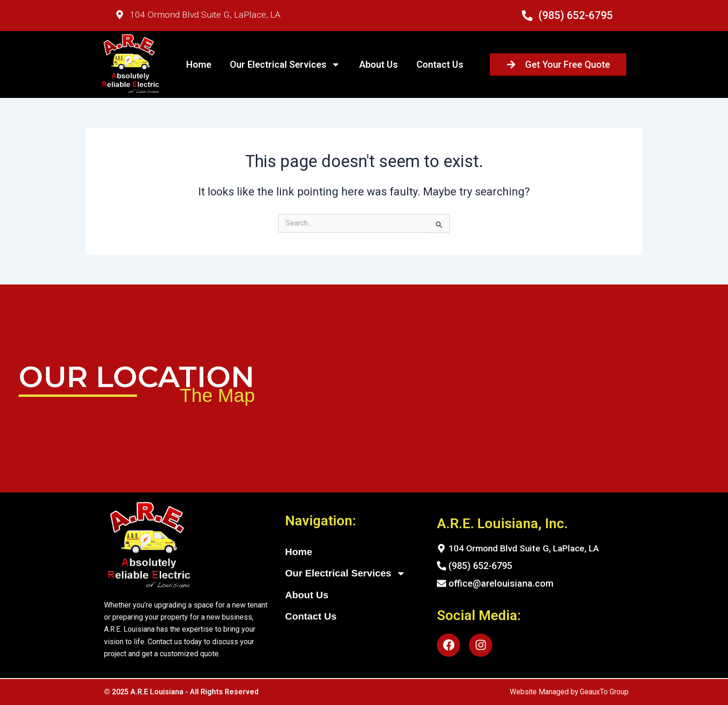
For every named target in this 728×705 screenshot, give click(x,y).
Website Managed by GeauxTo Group (569, 692)
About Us (378, 65)
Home (199, 65)
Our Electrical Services (285, 65)
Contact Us (440, 65)
